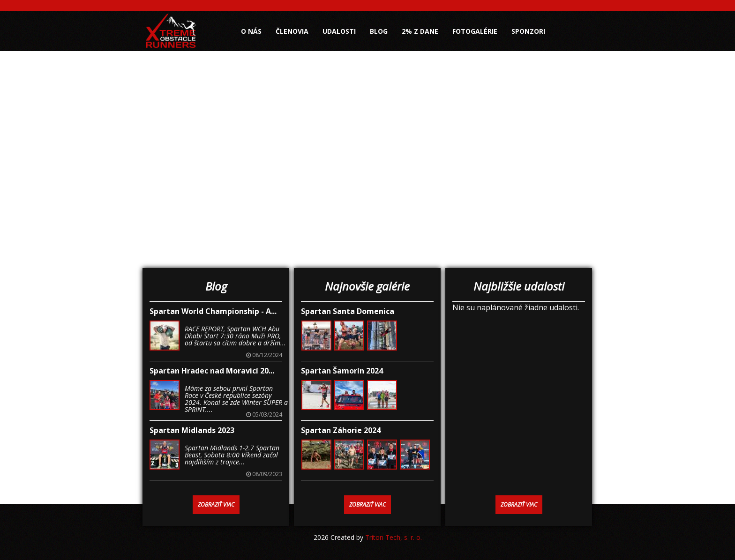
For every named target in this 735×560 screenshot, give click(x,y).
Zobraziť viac (216, 504)
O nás (251, 31)
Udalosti (339, 31)
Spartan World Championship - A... (213, 311)
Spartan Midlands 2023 (192, 430)
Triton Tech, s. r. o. (394, 537)
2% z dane (420, 31)
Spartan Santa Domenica (348, 311)
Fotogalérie (475, 31)
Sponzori (528, 31)
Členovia (292, 31)
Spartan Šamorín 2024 (342, 371)
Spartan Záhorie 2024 (341, 430)
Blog (379, 31)
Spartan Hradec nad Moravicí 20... (212, 371)
